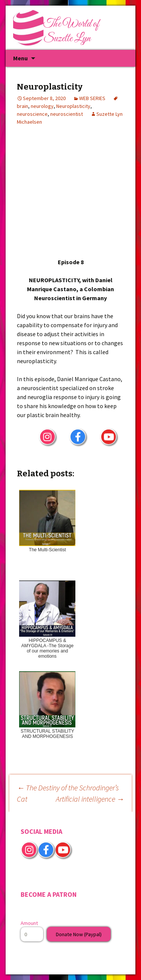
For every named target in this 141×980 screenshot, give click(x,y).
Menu (20, 58)
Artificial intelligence (90, 799)
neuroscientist (67, 114)
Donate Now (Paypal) (79, 934)
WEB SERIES (92, 98)
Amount (29, 923)
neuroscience (32, 114)
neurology (42, 106)
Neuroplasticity (73, 106)
